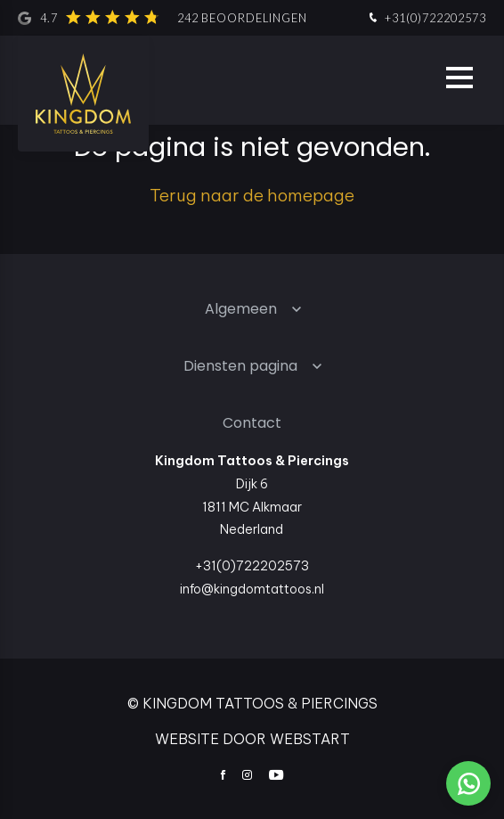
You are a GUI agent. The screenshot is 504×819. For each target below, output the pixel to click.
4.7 (163, 18)
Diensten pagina (240, 366)
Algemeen (241, 309)
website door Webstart (252, 739)
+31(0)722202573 (426, 18)
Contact (252, 423)
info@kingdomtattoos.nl (252, 589)
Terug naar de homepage (252, 195)
